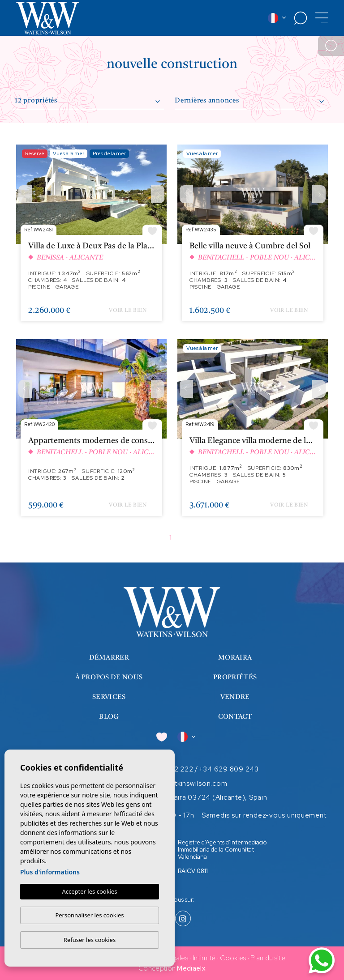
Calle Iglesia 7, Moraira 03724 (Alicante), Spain (190, 797)
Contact (235, 717)
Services (109, 697)
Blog (109, 717)
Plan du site (268, 958)
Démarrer (109, 658)
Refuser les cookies (90, 940)
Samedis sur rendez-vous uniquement (264, 815)
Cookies (233, 958)
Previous (25, 194)
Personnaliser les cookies (89, 915)
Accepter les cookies (89, 891)
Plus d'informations (50, 872)
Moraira (235, 658)
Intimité (204, 958)
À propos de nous (109, 678)
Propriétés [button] (235, 678)
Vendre (235, 697)
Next (158, 194)
